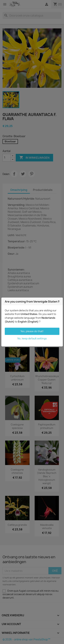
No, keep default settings (32, 338)
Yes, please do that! (32, 331)
